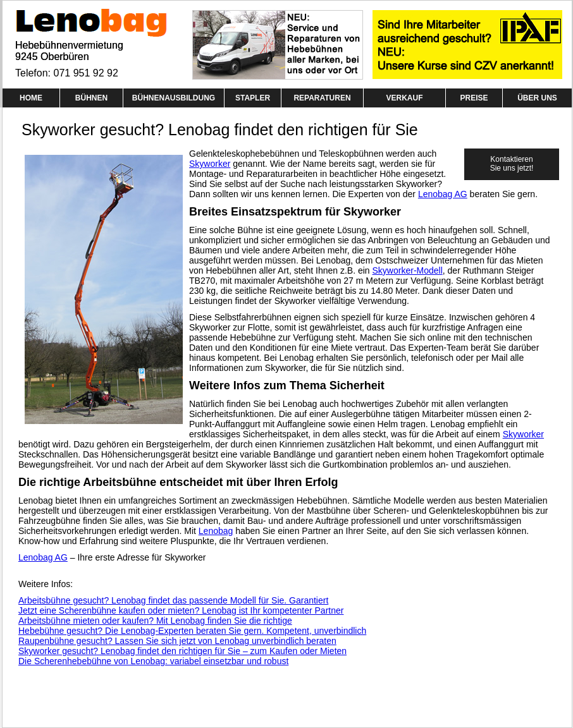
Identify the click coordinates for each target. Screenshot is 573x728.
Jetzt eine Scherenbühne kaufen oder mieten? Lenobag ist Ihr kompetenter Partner (181, 610)
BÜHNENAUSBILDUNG (174, 98)
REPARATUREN (322, 98)
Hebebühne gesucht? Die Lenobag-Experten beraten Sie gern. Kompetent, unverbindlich (192, 631)
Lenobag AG (443, 194)
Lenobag (216, 531)
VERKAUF (404, 98)
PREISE (474, 98)
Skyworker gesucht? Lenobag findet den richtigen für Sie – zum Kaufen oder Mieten (182, 651)
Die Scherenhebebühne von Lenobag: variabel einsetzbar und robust (153, 661)
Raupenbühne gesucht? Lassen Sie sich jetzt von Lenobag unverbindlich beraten (177, 641)
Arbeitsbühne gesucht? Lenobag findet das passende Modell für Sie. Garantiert (173, 600)
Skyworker (210, 164)
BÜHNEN (91, 98)
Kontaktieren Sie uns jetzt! (512, 164)
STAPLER (253, 98)
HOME (31, 98)
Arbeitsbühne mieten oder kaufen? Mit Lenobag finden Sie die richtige (155, 621)
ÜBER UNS (537, 98)
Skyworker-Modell (408, 270)
